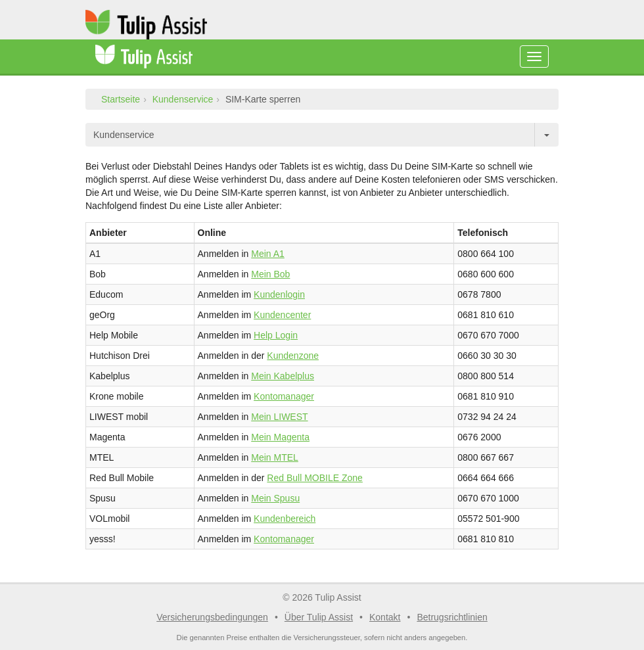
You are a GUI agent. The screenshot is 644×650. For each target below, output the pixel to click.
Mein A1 (268, 254)
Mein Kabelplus (283, 376)
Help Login (276, 335)
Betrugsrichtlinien (452, 617)
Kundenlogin (279, 294)
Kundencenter (282, 315)
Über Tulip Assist (319, 617)
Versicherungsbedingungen (212, 617)
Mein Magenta (280, 437)
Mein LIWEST (279, 417)
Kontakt (385, 617)
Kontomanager (284, 396)
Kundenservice (183, 99)
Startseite (121, 99)
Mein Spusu (275, 498)
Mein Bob (270, 274)
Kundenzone (293, 356)
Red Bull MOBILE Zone (315, 478)
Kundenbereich (285, 519)
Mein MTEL (275, 457)
